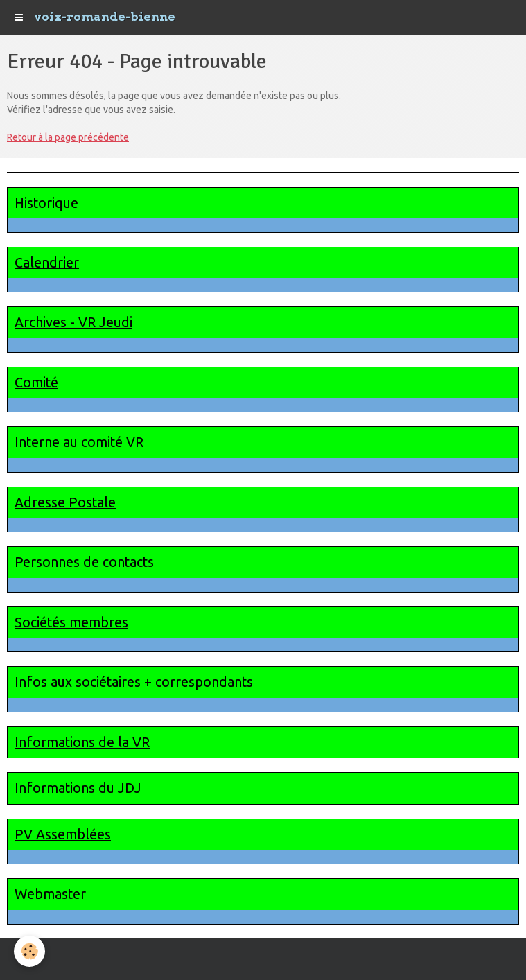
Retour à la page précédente (68, 137)
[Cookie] (29, 951)
